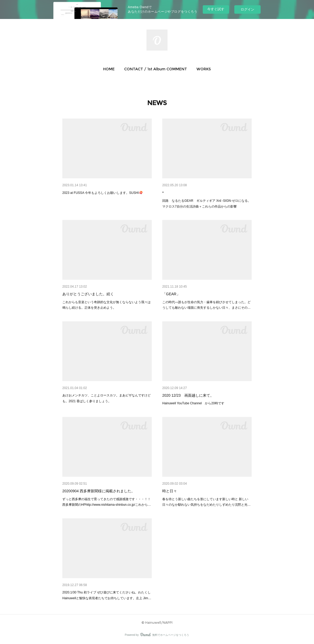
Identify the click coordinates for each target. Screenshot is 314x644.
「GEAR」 (171, 294)
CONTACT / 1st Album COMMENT (156, 69)
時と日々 (170, 491)
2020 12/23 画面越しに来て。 (188, 395)
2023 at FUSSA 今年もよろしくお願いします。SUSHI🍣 (103, 193)
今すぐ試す (216, 9)
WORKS (204, 69)
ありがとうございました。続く (88, 294)
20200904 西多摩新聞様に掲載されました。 (99, 491)
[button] (109, 69)
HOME (109, 69)
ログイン (247, 9)
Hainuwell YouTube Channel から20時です (193, 403)
